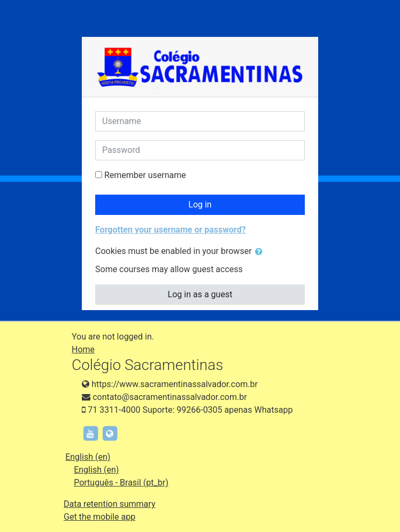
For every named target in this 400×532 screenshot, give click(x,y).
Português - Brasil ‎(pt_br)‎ (121, 483)
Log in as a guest (200, 294)
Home (83, 349)
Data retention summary (109, 504)
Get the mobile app (99, 517)
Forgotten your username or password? (171, 230)
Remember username (145, 175)
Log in (200, 205)
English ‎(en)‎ (88, 457)
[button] (261, 252)
